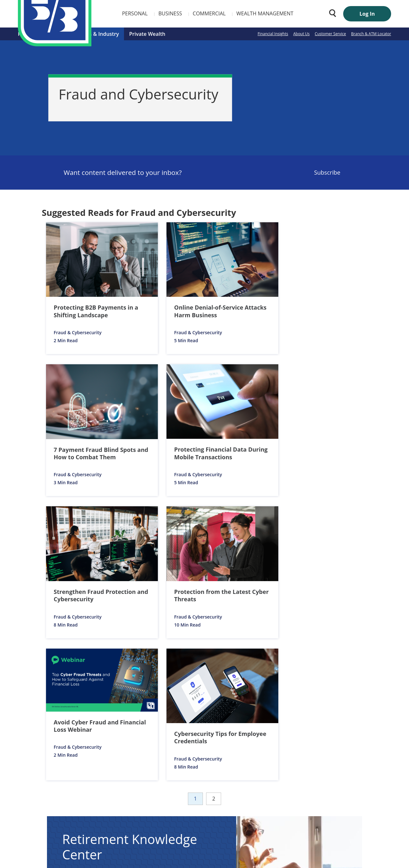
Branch (279, 760)
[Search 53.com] (331, 13)
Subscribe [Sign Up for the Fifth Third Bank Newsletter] (327, 172)
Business (134, 13)
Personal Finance (39, 34)
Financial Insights (273, 34)
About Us (301, 34)
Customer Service (330, 34)
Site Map (249, 812)
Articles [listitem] (88, 590)
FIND (357, 783)
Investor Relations (132, 812)
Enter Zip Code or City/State (259, 771)
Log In (367, 14)
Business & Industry (94, 34)
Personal (98, 13)
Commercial (172, 13)
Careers (98, 812)
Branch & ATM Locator (371, 34)
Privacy (225, 812)
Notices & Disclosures (56, 639)
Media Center (173, 812)
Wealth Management (228, 13)
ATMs (311, 760)
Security (202, 812)
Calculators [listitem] (152, 590)
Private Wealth (147, 34)
